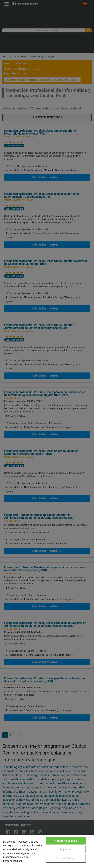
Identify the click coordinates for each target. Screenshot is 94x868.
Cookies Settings (66, 858)
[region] (47, 851)
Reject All (66, 850)
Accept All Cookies (66, 841)
